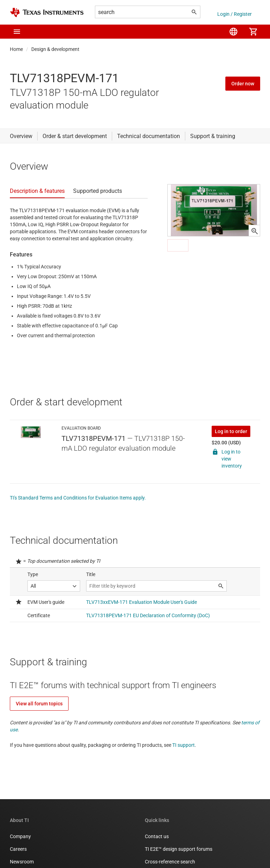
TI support (184, 745)
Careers (18, 849)
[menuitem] (233, 32)
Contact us (157, 836)
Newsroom (22, 862)
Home (16, 49)
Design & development (55, 49)
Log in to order (231, 431)
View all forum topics (39, 704)
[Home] (47, 12)
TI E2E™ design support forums (179, 849)
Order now (243, 84)
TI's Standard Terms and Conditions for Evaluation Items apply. (78, 498)
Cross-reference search (170, 862)
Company (20, 836)
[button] (17, 32)
